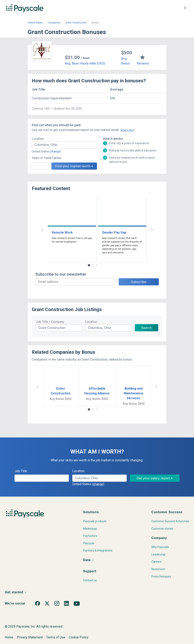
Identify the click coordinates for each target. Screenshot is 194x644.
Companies (54, 23)
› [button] (152, 229)
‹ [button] (42, 229)
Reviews (143, 63)
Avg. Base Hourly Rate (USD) (85, 63)
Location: (38, 139)
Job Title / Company (50, 322)
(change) (55, 151)
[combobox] (64, 145)
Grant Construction (76, 23)
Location (91, 322)
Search (147, 328)
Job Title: (21, 471)
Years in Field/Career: (47, 158)
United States (35, 23)
